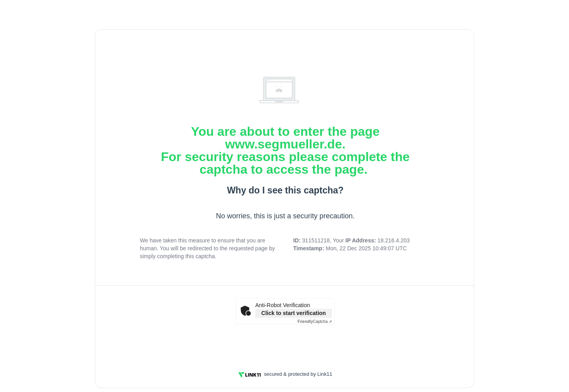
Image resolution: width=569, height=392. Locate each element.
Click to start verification (293, 313)
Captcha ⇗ (315, 322)
